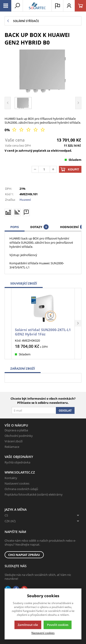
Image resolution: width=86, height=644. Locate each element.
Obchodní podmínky (19, 436)
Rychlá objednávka (17, 462)
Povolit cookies (58, 625)
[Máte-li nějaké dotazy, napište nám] (26, 212)
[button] (78, 324)
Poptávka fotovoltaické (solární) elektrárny (34, 494)
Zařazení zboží (23, 368)
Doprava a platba (16, 430)
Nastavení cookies (17, 483)
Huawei (25, 200)
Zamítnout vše (28, 625)
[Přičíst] (53, 169)
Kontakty (11, 478)
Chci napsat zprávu (24, 555)
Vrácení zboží (14, 441)
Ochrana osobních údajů (21, 489)
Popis (15, 227)
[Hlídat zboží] (17, 212)
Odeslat (65, 410)
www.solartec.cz (20, 472)
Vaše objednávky (19, 457)
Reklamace (12, 447)
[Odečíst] (35, 169)
